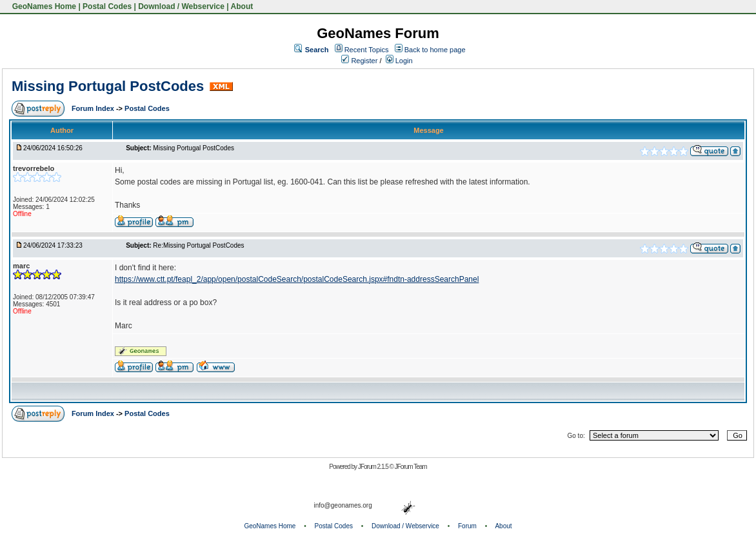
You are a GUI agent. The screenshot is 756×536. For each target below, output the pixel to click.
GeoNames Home (43, 6)
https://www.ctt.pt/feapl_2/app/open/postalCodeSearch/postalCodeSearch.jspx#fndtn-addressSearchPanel (297, 279)
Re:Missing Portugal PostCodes (198, 245)
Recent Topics (367, 50)
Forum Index (94, 108)
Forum (467, 526)
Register (359, 61)
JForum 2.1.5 (374, 467)
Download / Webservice (181, 6)
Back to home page (435, 50)
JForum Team (411, 467)
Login (399, 61)
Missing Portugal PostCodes (108, 86)
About (242, 6)
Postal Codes (107, 6)
